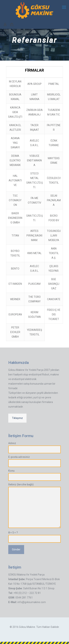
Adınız (34, 447)
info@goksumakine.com (32, 602)
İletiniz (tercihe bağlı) (34, 505)
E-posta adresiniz (34, 461)
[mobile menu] (64, 7)
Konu (34, 475)
